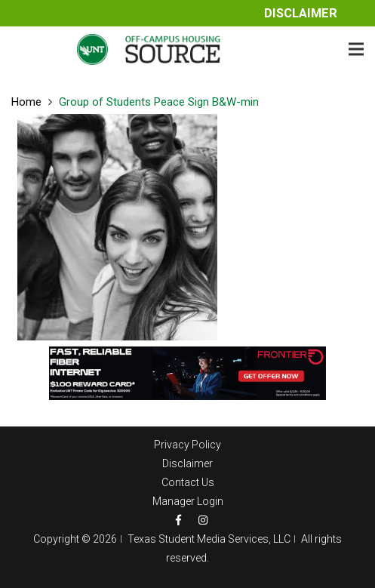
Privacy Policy (187, 445)
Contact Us (188, 482)
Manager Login (188, 501)
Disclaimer (301, 13)
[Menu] (356, 49)
